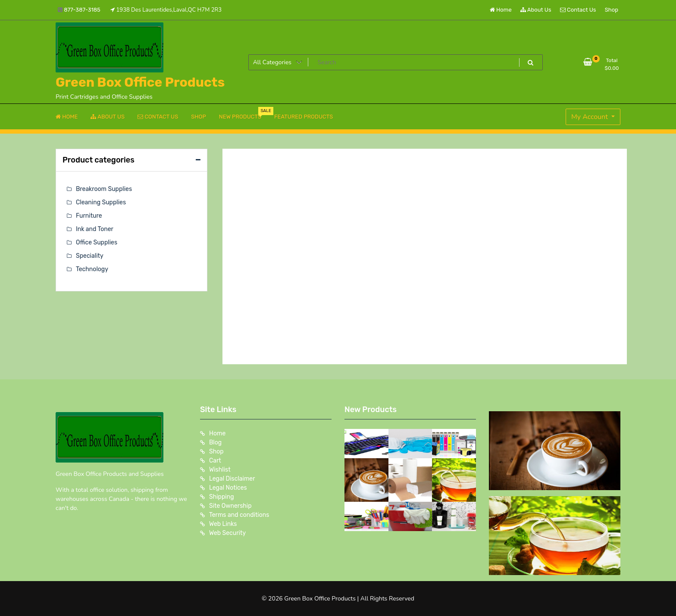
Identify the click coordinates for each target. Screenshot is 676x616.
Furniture (89, 216)
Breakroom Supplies (104, 189)
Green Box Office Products (140, 82)
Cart (215, 461)
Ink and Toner (95, 229)
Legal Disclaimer (232, 479)
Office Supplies (97, 242)
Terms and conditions (239, 515)
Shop (612, 10)
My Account (590, 117)
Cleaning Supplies (101, 202)
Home (501, 10)
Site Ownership (230, 506)
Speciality (90, 256)
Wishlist (220, 470)
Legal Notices (228, 488)
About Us (536, 10)
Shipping (222, 497)
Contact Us (578, 10)
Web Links (223, 524)
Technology (92, 269)
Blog (215, 442)
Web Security (227, 533)
